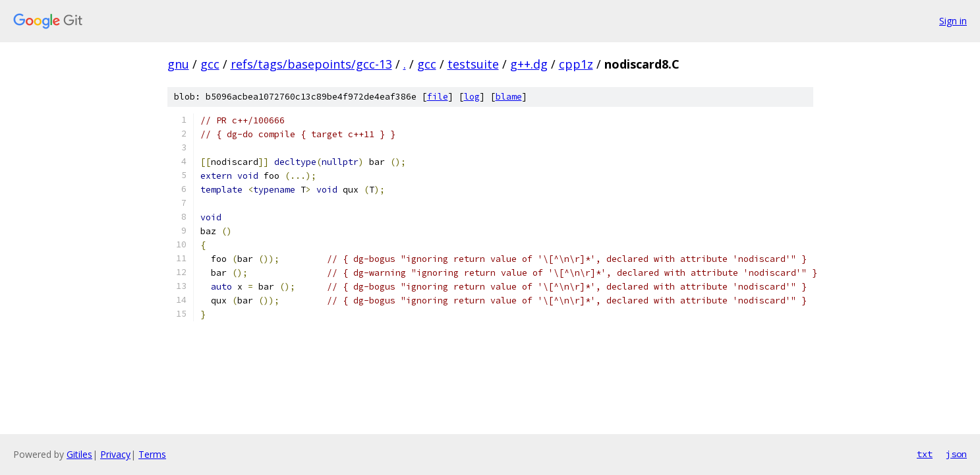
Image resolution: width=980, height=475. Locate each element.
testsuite (473, 64)
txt (925, 454)
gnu (178, 64)
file (438, 97)
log (472, 97)
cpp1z (576, 64)
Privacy (115, 454)
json (956, 454)
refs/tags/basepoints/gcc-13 (311, 64)
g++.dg (529, 64)
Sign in (953, 21)
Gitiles (79, 454)
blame (509, 97)
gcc (210, 64)
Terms (152, 454)
